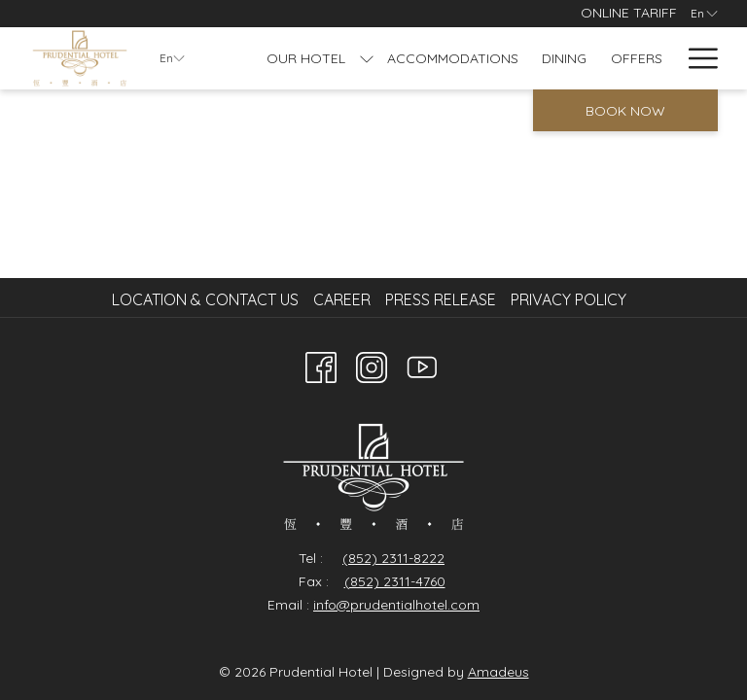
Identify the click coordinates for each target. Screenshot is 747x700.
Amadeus (498, 672)
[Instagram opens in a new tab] (372, 364)
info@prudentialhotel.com (396, 605)
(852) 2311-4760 (395, 581)
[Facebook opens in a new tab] (321, 364)
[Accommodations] (453, 58)
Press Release (441, 299)
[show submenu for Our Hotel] (367, 58)
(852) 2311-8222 (393, 558)
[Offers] (637, 58)
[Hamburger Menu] (696, 58)
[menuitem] (208, 299)
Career (342, 299)
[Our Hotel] (306, 58)
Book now (625, 111)
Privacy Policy (569, 299)
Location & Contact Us (205, 299)
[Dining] (565, 58)
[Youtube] (422, 364)
